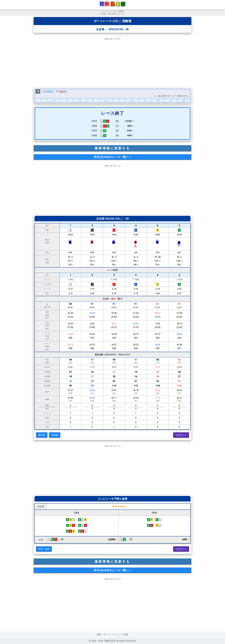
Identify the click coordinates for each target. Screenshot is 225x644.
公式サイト (181, 435)
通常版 (42, 435)
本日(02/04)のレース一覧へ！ (112, 157)
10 (158, 100)
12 (184, 100)
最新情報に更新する (112, 148)
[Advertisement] (112, 62)
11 (171, 100)
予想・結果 (44, 549)
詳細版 (55, 435)
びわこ (51, 91)
